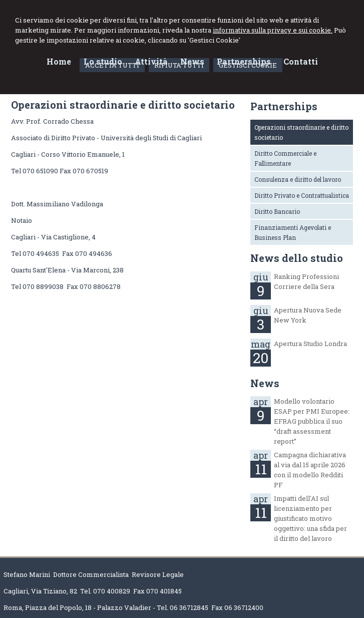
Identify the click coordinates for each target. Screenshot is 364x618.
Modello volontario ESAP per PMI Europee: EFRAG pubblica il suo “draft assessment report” (312, 421)
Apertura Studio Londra (310, 344)
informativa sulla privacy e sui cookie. (273, 30)
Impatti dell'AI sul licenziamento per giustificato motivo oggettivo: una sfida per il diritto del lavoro (310, 518)
